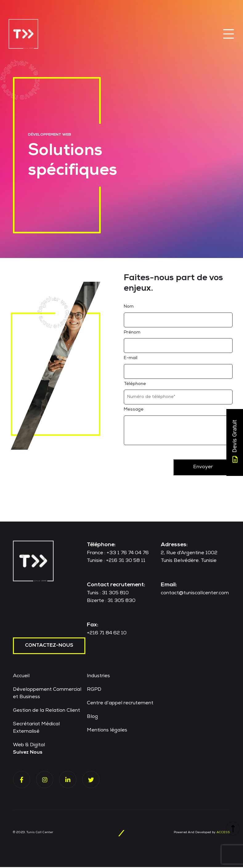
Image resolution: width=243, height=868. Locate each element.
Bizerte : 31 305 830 (111, 602)
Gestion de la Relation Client (47, 712)
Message (134, 411)
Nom (129, 308)
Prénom (132, 333)
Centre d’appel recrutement (120, 704)
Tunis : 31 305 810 (108, 594)
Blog (92, 718)
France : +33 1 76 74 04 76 (118, 554)
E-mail (131, 359)
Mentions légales (107, 731)
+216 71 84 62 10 (107, 634)
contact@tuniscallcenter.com (195, 594)
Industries (98, 677)
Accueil (21, 677)
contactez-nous (49, 647)
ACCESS (223, 833)
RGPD (94, 691)
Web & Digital (29, 746)
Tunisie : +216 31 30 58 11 (116, 562)
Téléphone (135, 385)
